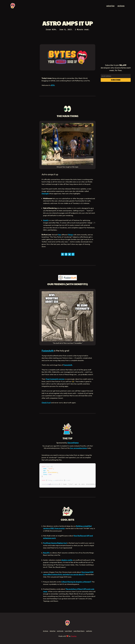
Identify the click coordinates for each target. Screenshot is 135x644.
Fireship (74, 636)
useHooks (89, 631)
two (60, 235)
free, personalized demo (78, 448)
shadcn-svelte (67, 560)
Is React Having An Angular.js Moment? (76, 582)
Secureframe (73, 443)
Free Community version (55, 379)
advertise (110, 6)
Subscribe (116, 80)
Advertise (53, 631)
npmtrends (60, 631)
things (70, 235)
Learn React (68, 631)
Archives (46, 631)
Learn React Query (79, 631)
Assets (46, 220)
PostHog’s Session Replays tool (55, 543)
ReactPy (46, 553)
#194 (53, 85)
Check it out (46, 403)
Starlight (45, 193)
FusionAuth (48, 351)
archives (121, 6)
